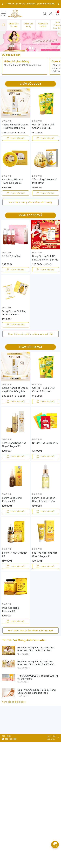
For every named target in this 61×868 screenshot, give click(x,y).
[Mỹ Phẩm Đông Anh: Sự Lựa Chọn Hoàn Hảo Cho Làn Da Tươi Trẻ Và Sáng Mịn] (2, 675)
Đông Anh (7, 121)
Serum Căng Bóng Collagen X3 (12, 499)
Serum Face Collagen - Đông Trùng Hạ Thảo (44, 499)
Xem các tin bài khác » (14, 715)
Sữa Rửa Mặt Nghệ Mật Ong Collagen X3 (45, 561)
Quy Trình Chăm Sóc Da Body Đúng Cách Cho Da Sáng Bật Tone (37, 704)
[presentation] (2, 4)
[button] (26, 49)
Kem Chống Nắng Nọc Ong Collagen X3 (14, 445)
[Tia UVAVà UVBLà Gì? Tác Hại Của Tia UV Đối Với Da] (2, 689)
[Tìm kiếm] (45, 14)
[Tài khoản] (51, 14)
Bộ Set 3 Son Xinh (12, 256)
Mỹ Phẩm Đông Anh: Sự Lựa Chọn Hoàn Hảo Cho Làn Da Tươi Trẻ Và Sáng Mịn (36, 677)
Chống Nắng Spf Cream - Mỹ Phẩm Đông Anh (15, 126)
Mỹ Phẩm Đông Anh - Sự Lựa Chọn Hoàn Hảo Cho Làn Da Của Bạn (36, 662)
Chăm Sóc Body (28, 25)
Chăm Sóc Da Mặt (14, 25)
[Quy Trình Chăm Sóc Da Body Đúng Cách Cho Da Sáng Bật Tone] (2, 703)
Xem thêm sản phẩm (31, 202)
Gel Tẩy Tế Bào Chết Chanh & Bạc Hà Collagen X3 (43, 126)
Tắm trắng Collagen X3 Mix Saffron (45, 181)
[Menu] (3, 14)
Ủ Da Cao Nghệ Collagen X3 (10, 622)
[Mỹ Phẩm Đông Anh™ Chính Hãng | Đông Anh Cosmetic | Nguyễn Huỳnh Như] (3, 25)
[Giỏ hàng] (57, 14)
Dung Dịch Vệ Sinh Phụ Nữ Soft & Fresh (14, 313)
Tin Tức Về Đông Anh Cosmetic (24, 653)
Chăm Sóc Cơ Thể (43, 25)
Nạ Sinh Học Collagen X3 (45, 443)
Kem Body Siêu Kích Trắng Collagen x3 (13, 181)
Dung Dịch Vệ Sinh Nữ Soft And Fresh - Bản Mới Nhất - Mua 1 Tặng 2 (45, 258)
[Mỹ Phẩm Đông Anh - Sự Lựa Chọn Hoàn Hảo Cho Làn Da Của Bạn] (2, 661)
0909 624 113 (11, 739)
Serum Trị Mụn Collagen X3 (15, 554)
